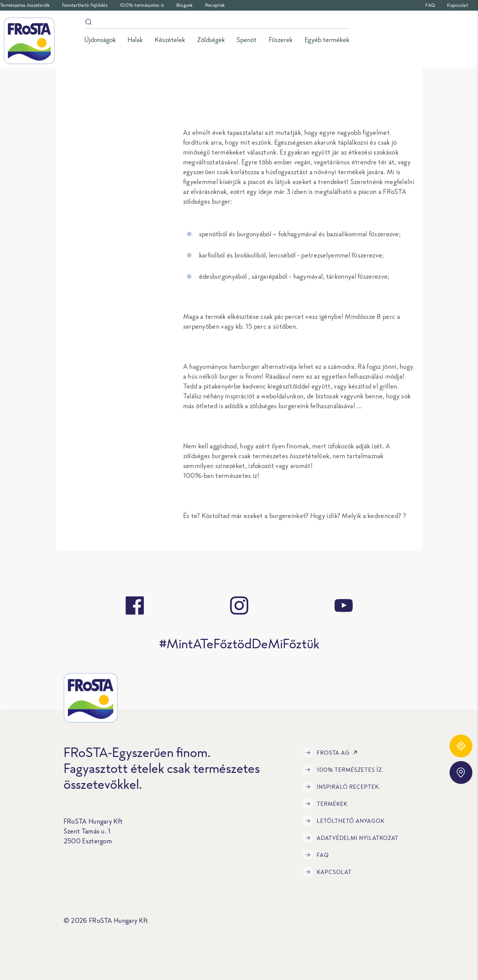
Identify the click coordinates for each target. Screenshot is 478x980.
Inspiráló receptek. (342, 786)
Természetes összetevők (25, 5)
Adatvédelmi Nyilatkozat (350, 838)
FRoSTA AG (331, 752)
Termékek (325, 804)
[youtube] (344, 605)
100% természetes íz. (343, 769)
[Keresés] (217, 23)
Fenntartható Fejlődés (85, 5)
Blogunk (185, 5)
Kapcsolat (458, 5)
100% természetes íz (142, 5)
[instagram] (239, 605)
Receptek (215, 5)
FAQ (430, 5)
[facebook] (135, 605)
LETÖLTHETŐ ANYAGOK (343, 821)
